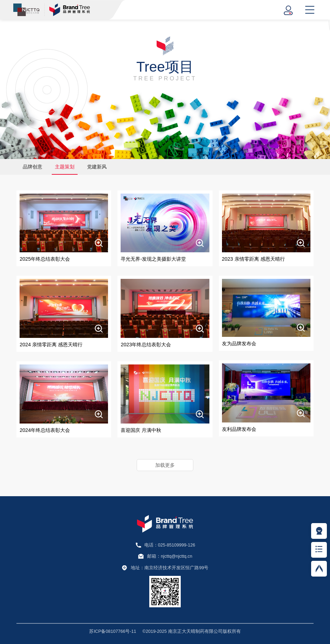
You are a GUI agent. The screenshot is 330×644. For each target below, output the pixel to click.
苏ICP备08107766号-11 (113, 631)
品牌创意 (33, 167)
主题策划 (65, 167)
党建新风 (97, 167)
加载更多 (165, 465)
